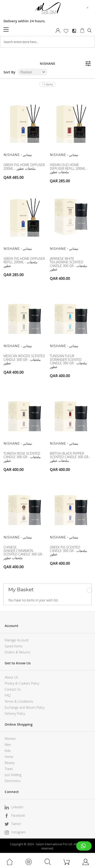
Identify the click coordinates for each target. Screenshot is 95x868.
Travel (9, 769)
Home (9, 757)
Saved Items (14, 646)
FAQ (8, 695)
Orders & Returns (17, 652)
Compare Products (74, 31)
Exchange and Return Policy (25, 707)
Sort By (9, 72)
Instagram (18, 832)
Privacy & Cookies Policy (22, 683)
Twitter (16, 824)
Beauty (10, 763)
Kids (8, 751)
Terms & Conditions (19, 701)
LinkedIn (17, 807)
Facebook (18, 815)
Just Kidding (13, 775)
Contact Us (13, 689)
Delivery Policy (15, 713)
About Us (11, 677)
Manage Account (17, 640)
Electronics (13, 781)
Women (10, 739)
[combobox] (47, 42)
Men (8, 745)
